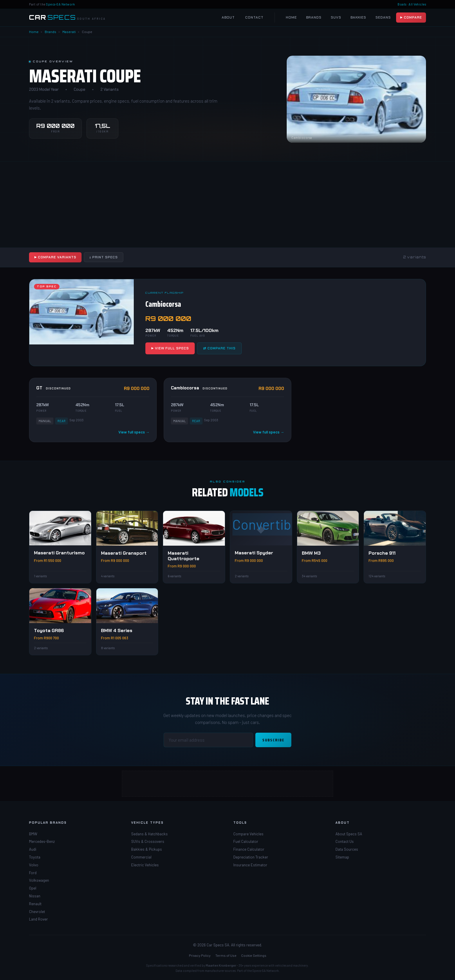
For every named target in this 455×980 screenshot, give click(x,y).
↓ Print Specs (104, 257)
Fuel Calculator (246, 841)
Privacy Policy (200, 955)
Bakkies (358, 17)
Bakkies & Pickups (147, 849)
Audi (33, 849)
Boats (402, 4)
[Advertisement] (174, 204)
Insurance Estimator (250, 865)
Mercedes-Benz (42, 841)
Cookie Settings (254, 955)
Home (291, 17)
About (228, 17)
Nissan (35, 896)
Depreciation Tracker (251, 857)
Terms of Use (226, 955)
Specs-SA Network (61, 4)
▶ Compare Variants (55, 257)
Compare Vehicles (248, 834)
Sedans (383, 17)
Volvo (34, 865)
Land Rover (38, 919)
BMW (33, 834)
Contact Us (345, 841)
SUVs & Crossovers (148, 841)
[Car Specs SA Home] (67, 18)
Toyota (35, 857)
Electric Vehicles (145, 865)
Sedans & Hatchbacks (149, 834)
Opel (33, 888)
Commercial (141, 857)
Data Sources (347, 849)
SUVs (336, 17)
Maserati (69, 32)
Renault (35, 904)
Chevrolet (37, 912)
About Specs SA (349, 834)
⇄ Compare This (219, 348)
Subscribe (273, 740)
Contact (254, 17)
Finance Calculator (249, 849)
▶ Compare (411, 17)
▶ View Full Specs (170, 348)
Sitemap (342, 857)
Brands (314, 17)
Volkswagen (39, 880)
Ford (33, 873)
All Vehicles (417, 4)
